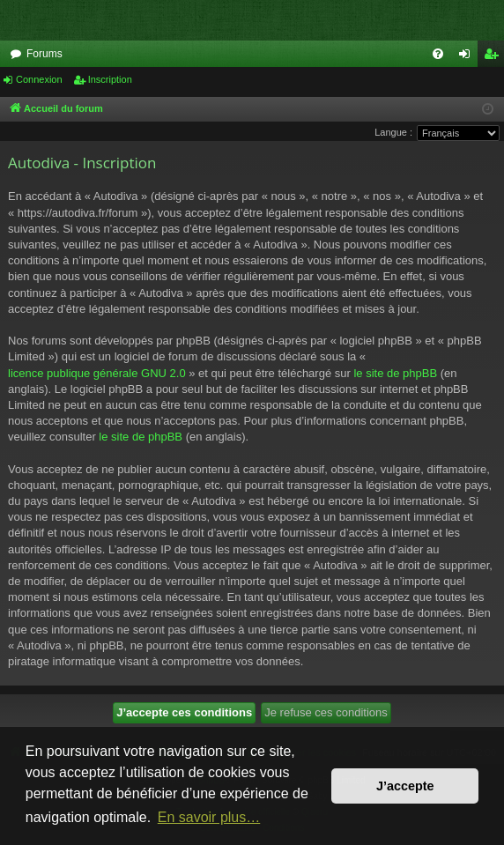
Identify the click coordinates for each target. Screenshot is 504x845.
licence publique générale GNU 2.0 (97, 373)
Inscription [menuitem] (495, 57)
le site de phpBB (395, 373)
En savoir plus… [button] (209, 817)
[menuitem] (438, 54)
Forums (44, 54)
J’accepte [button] (405, 786)
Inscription (110, 79)
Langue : (393, 132)
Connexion (39, 79)
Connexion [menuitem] (468, 57)
